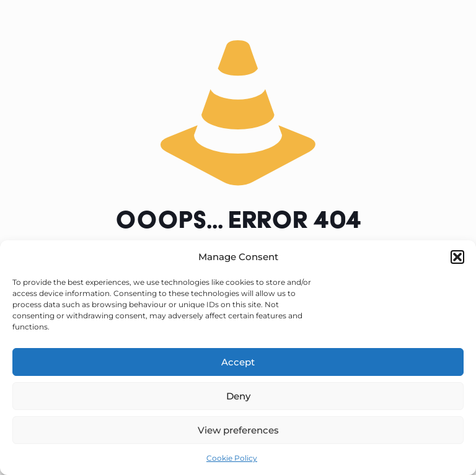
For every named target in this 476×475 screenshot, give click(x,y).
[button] (457, 257)
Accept (238, 362)
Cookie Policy (232, 458)
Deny (238, 396)
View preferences (238, 430)
